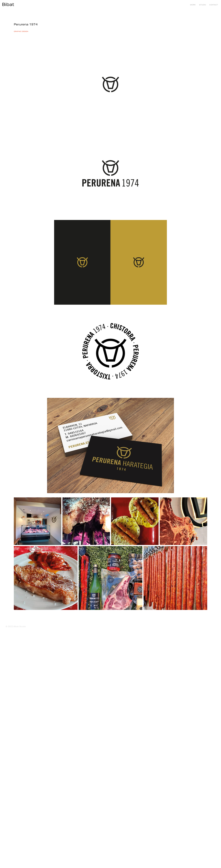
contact (214, 5)
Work (193, 5)
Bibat (8, 4)
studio (203, 5)
